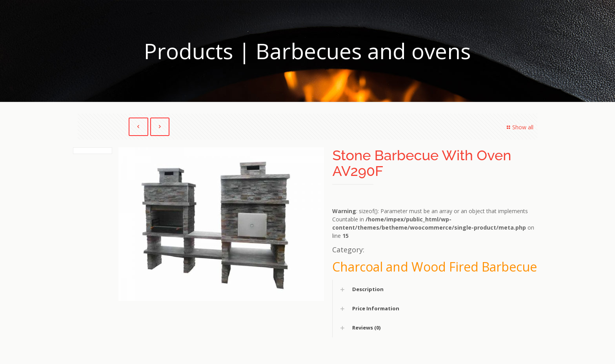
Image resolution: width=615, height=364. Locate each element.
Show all (519, 127)
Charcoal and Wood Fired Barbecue (435, 267)
